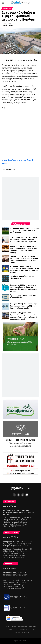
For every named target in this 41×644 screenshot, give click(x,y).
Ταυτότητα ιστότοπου (22, 633)
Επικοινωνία (23, 627)
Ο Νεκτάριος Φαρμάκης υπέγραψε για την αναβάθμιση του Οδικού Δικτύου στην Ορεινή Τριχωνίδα (24, 239)
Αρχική (7, 627)
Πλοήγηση (33, 627)
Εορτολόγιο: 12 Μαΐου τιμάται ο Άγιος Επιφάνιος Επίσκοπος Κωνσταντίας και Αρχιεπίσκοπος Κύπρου (24, 288)
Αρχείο (14, 627)
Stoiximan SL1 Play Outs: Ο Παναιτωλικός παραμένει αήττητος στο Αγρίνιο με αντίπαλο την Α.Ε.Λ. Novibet (24, 269)
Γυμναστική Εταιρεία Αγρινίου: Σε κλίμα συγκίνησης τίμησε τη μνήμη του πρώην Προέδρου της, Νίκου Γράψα (24, 259)
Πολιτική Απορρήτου (27, 630)
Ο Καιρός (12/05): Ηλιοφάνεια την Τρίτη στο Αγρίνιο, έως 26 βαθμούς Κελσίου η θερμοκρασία (24, 306)
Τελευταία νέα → (21, 224)
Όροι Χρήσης (13, 630)
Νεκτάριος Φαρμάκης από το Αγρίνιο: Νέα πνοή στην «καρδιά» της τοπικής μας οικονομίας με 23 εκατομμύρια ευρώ (24, 316)
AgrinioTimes (8, 25)
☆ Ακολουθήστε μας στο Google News (18, 162)
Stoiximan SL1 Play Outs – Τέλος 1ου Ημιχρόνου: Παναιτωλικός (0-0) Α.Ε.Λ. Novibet (24, 231)
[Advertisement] (21, 116)
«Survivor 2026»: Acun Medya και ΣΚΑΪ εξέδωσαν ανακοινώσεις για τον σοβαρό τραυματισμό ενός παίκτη (23, 249)
